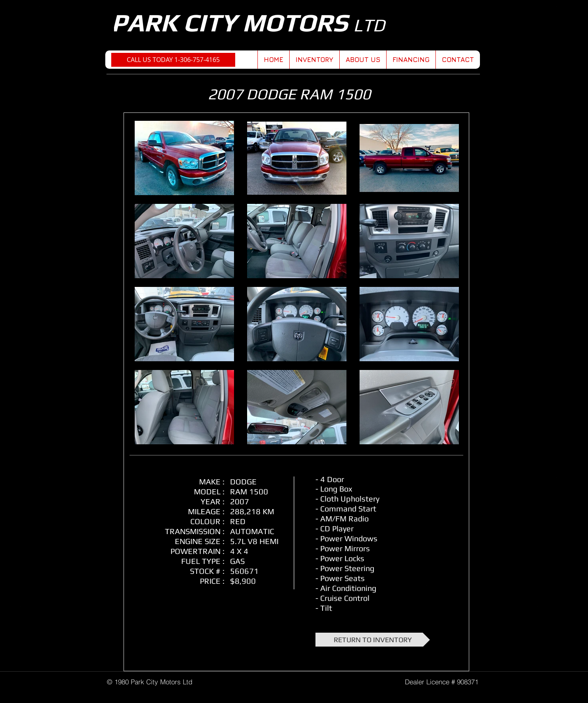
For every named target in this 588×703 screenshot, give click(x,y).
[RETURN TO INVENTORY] (373, 640)
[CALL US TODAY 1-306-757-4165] (173, 60)
